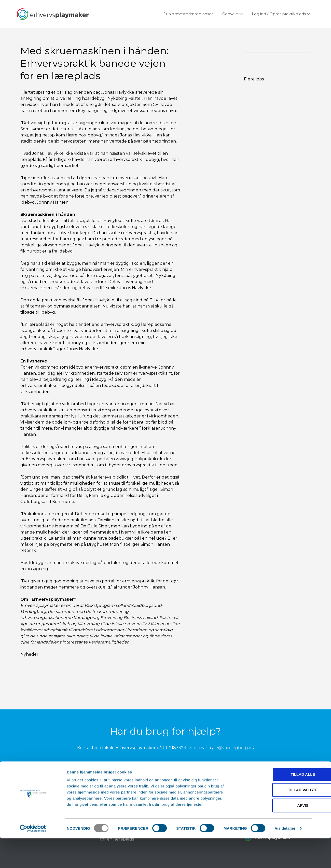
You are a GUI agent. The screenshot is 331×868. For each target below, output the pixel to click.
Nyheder (29, 654)
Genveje (230, 14)
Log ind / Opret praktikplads (279, 14)
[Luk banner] (323, 799)
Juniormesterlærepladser (188, 14)
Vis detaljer (285, 858)
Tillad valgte (275, 820)
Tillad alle (275, 804)
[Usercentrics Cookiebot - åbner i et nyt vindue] (33, 858)
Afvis (275, 835)
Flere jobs (254, 79)
